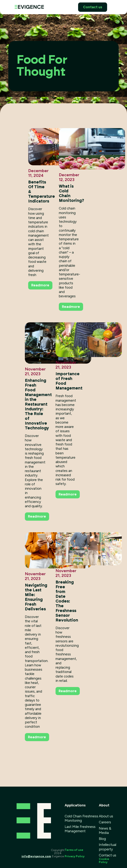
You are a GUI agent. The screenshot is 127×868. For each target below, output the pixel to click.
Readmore (40, 285)
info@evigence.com (36, 856)
